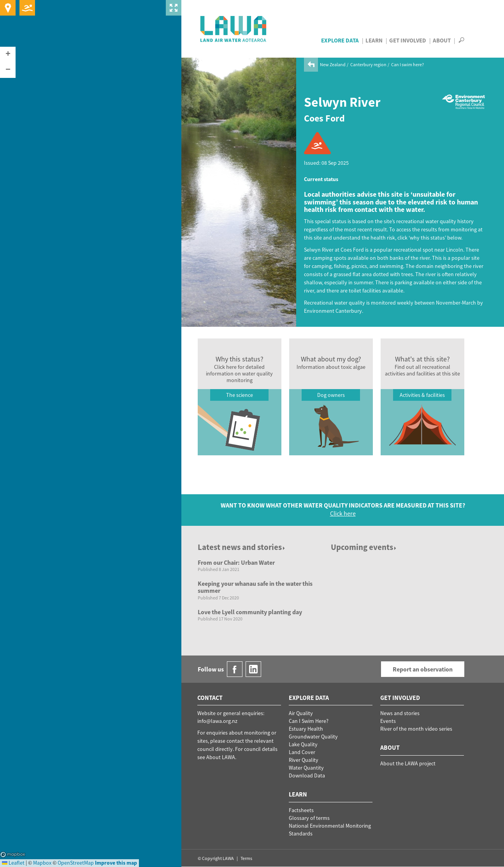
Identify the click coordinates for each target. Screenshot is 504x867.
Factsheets (301, 810)
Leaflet (13, 863)
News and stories (400, 713)
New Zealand (333, 64)
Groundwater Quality (313, 737)
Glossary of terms (309, 818)
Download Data (307, 775)
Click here (343, 513)
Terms (246, 858)
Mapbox (13, 855)
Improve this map (116, 863)
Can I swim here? (407, 64)
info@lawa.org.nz (217, 721)
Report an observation (423, 669)
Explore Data (340, 40)
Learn (374, 40)
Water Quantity (306, 768)
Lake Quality (303, 744)
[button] (8, 55)
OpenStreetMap (76, 863)
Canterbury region (368, 64)
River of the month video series (416, 729)
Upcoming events (364, 547)
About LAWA (221, 757)
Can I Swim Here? (309, 721)
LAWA (234, 29)
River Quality (304, 760)
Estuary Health (306, 729)
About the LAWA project (408, 763)
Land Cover (302, 752)
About (442, 40)
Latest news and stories (242, 547)
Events (388, 721)
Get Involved (408, 40)
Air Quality (301, 713)
